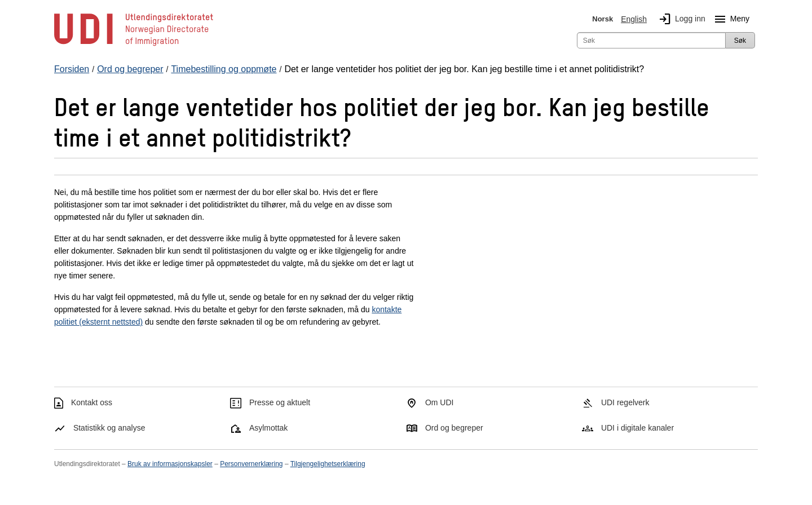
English (634, 19)
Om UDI (440, 402)
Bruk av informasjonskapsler (170, 464)
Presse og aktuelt (280, 402)
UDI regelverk (625, 402)
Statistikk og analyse (109, 428)
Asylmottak (268, 428)
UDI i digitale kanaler (637, 428)
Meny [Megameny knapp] (730, 19)
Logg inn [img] (680, 19)
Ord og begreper (454, 428)
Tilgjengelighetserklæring (328, 464)
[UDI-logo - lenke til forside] (134, 45)
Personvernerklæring (251, 464)
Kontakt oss (92, 402)
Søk (740, 41)
